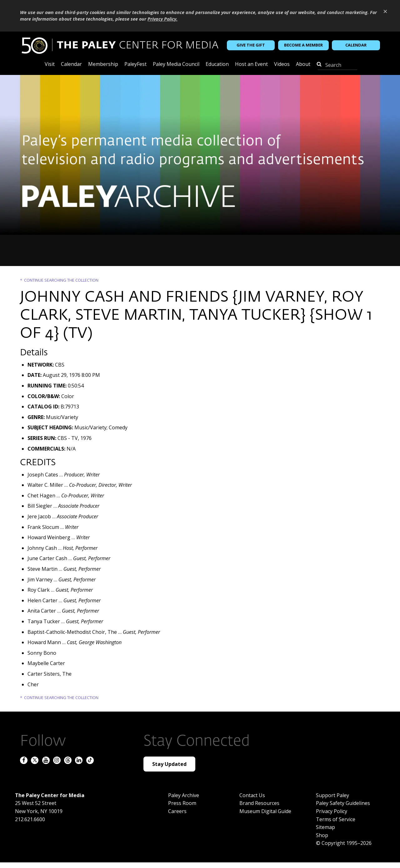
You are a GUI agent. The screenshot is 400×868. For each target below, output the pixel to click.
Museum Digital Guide (265, 811)
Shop (322, 835)
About (303, 64)
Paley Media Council (176, 64)
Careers (177, 811)
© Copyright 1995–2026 (344, 843)
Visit (50, 64)
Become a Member (303, 45)
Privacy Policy (332, 811)
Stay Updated (169, 764)
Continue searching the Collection (61, 280)
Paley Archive (184, 795)
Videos (282, 64)
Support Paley (332, 795)
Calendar (356, 45)
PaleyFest (135, 64)
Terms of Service (336, 819)
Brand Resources (259, 803)
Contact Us (252, 795)
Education (217, 64)
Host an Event (251, 64)
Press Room (182, 803)
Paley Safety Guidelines (343, 803)
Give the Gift (251, 45)
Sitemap (325, 827)
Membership (103, 64)
